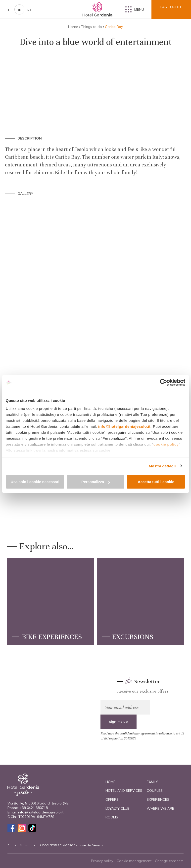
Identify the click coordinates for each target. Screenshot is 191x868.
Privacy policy (102, 861)
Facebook (11, 828)
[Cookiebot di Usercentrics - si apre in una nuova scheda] (164, 382)
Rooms (112, 817)
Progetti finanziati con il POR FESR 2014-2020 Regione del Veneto (55, 845)
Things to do (92, 27)
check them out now (51, 700)
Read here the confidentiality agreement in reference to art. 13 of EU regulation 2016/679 (142, 722)
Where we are (160, 808)
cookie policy (166, 444)
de (29, 10)
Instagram (22, 828)
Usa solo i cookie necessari (35, 482)
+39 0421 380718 (34, 808)
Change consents (169, 861)
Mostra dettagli (162, 466)
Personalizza (96, 482)
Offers (112, 799)
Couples (155, 791)
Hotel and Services (124, 791)
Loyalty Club (118, 808)
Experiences (158, 799)
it (9, 10)
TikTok (32, 828)
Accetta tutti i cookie (156, 482)
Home (73, 27)
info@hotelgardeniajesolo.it (124, 426)
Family (152, 782)
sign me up (168, 707)
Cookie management (134, 861)
